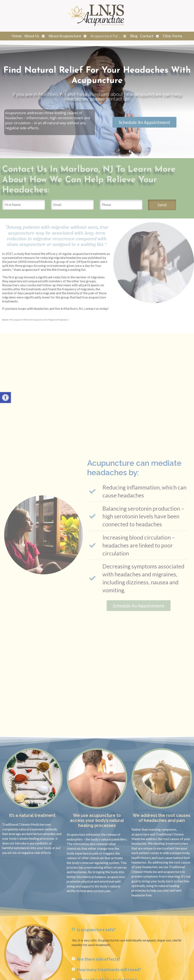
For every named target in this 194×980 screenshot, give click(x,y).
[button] (5, 398)
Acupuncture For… (106, 36)
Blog (134, 36)
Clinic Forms (172, 36)
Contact (147, 36)
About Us (32, 36)
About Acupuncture (65, 36)
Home (17, 36)
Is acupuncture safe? (96, 930)
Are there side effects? (99, 959)
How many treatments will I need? (109, 970)
